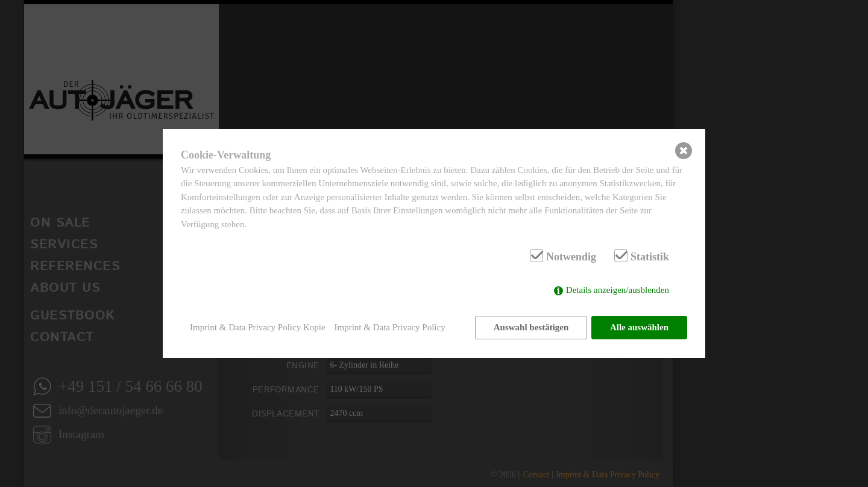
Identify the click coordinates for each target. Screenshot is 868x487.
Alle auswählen (639, 327)
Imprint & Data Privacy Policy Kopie (258, 327)
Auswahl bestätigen (531, 327)
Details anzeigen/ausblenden (618, 291)
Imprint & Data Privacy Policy (390, 327)
